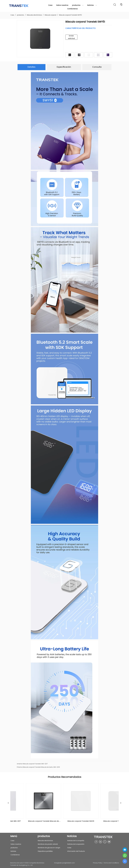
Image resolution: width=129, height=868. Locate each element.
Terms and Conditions (111, 863)
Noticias (92, 5)
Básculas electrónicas (34, 15)
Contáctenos (72, 9)
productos (78, 5)
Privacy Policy (98, 863)
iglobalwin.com (70, 863)
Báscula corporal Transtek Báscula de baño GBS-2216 (41, 767)
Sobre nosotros (62, 5)
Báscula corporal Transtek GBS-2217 (35, 764)
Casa (50, 5)
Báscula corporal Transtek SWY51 (70, 15)
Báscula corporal (50, 15)
